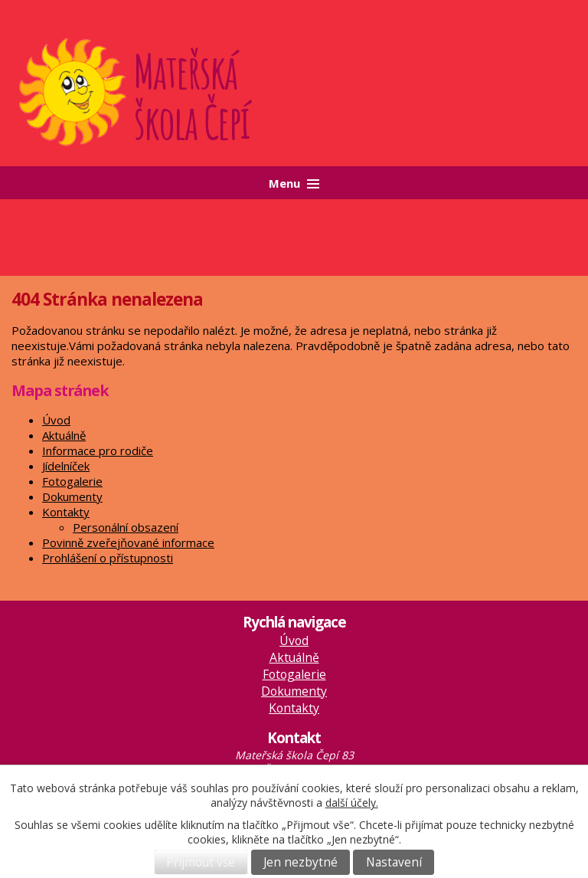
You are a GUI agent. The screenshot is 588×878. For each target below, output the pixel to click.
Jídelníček (66, 466)
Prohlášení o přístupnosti (108, 558)
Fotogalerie (72, 481)
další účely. (352, 803)
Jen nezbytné (301, 862)
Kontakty (66, 512)
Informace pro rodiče (98, 450)
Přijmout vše (201, 862)
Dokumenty (72, 496)
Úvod (56, 420)
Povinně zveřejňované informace (128, 542)
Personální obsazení (126, 527)
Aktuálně (64, 435)
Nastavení (394, 862)
